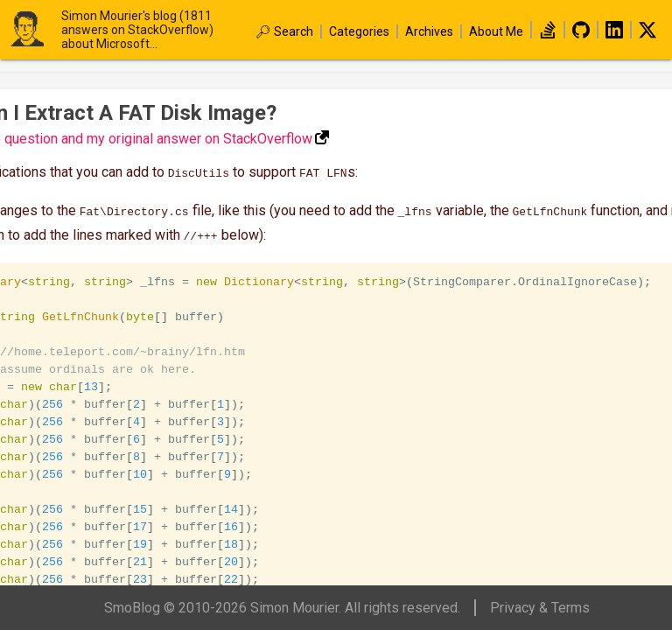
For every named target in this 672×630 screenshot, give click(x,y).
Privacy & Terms (540, 608)
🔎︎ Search (284, 31)
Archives (429, 31)
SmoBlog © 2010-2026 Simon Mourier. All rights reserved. (282, 608)
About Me (496, 31)
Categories (359, 31)
